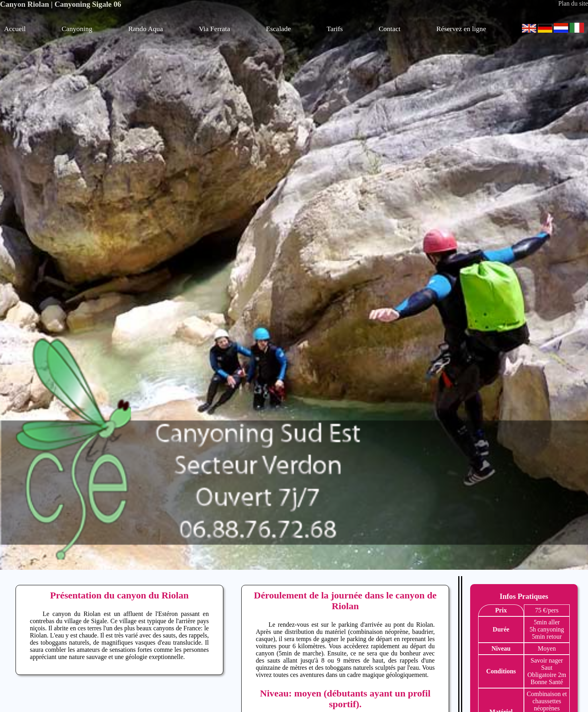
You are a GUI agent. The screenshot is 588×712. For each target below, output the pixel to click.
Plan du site (573, 3)
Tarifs (335, 29)
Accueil (15, 29)
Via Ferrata (214, 29)
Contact (390, 29)
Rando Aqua (146, 29)
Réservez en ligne (461, 29)
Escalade (278, 29)
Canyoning (77, 29)
